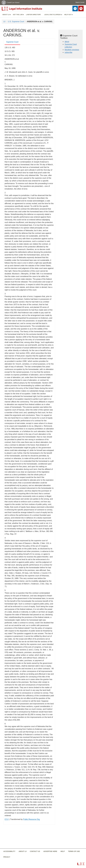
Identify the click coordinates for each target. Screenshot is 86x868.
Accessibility (9, 851)
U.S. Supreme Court (16, 22)
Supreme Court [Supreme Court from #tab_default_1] (12, 42)
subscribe (68, 52)
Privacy (7, 857)
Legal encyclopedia (53, 15)
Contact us (35, 851)
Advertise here (50, 851)
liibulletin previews (72, 50)
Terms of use (74, 851)
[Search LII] (81, 8)
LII (4, 22)
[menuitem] (6, 15)
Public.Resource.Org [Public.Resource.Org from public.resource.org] (31, 819)
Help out (68, 15)
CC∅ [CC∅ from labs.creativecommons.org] (7, 819)
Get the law (18, 15)
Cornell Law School (13, 3)
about (67, 42)
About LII (6, 15)
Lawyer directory (33, 15)
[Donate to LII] (75, 8)
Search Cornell (80, 2)
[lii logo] (27, 9)
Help (63, 851)
